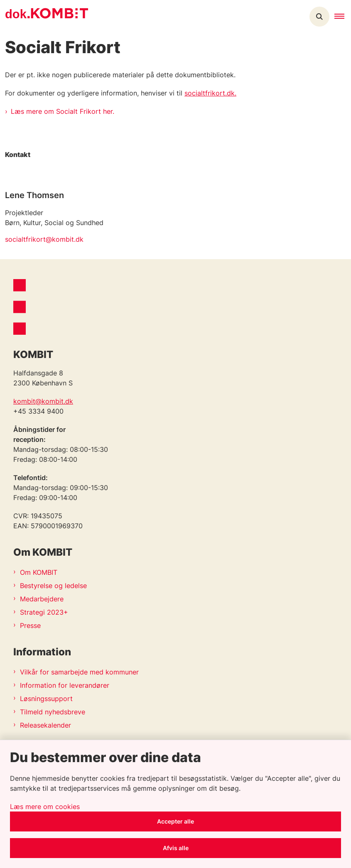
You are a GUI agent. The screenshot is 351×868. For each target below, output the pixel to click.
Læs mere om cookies (45, 807)
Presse (30, 625)
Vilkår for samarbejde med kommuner (79, 672)
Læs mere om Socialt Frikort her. (63, 111)
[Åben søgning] (319, 17)
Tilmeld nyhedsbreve (53, 712)
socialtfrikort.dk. (210, 93)
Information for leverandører (65, 685)
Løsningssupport (46, 699)
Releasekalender (45, 725)
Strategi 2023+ (44, 612)
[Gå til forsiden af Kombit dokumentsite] (44, 17)
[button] (343, 17)
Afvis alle (176, 848)
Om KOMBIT (39, 572)
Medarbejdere (42, 599)
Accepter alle (175, 821)
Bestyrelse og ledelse (53, 586)
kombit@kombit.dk (43, 401)
